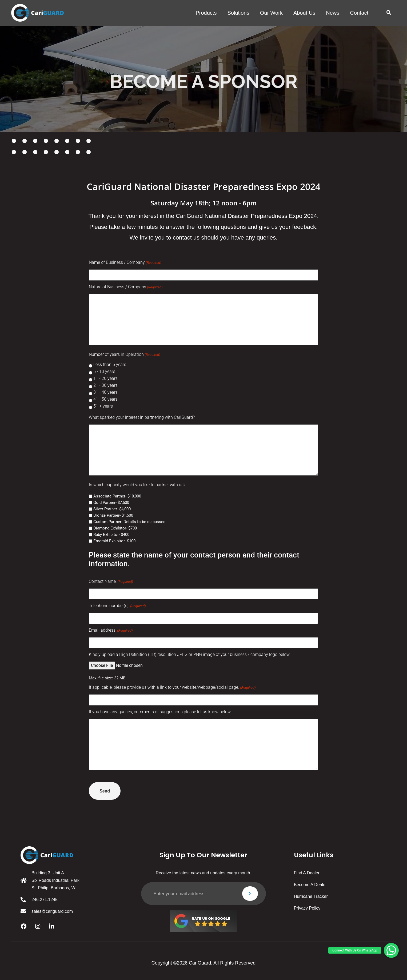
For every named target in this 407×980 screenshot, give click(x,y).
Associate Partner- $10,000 (117, 496)
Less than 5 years (110, 364)
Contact (359, 13)
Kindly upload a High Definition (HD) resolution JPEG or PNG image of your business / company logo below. (190, 654)
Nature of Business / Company (126, 287)
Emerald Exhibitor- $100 (114, 541)
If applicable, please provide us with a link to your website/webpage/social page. (172, 687)
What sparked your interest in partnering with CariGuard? (142, 417)
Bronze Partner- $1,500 (113, 515)
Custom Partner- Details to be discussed (129, 522)
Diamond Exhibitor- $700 (115, 528)
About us (304, 13)
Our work (271, 13)
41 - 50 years (105, 399)
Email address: (111, 630)
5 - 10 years (104, 371)
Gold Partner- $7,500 (111, 502)
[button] (389, 13)
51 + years (103, 406)
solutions (238, 13)
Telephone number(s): (117, 606)
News (333, 13)
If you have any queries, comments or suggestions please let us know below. (160, 711)
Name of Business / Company (125, 263)
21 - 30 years (105, 385)
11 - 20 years (105, 378)
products (206, 13)
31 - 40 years (105, 392)
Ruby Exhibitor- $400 (111, 534)
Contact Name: (111, 581)
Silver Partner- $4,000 (112, 509)
